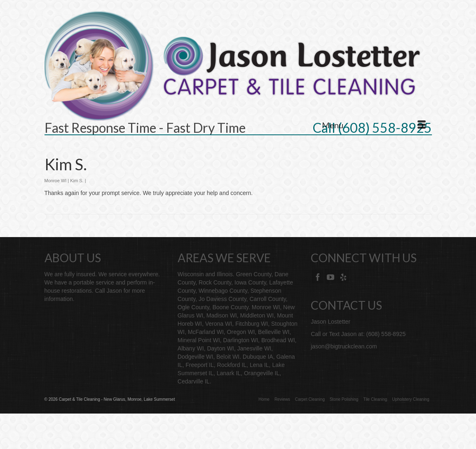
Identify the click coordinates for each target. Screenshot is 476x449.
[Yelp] (343, 276)
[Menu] (374, 125)
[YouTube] (331, 276)
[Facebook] (318, 276)
